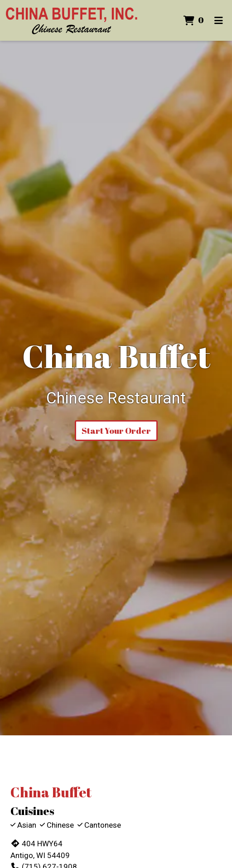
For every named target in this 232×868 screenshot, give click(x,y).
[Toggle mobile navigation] (219, 20)
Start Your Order (116, 431)
